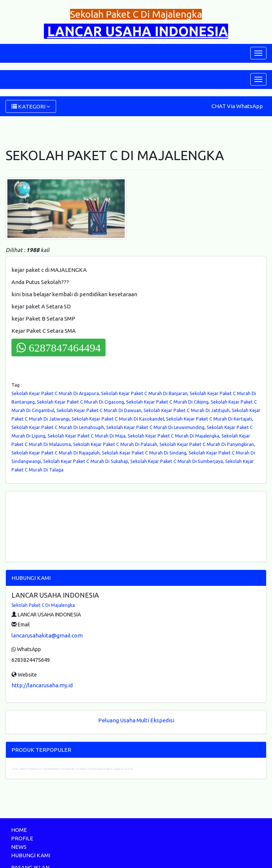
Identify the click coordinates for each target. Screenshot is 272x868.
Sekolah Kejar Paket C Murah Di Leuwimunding (155, 427)
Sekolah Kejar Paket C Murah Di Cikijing (167, 402)
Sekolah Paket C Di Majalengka (43, 605)
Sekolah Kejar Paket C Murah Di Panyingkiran (207, 444)
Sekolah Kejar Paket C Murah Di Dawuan (99, 410)
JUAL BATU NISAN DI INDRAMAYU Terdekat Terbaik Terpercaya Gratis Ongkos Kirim (72, 769)
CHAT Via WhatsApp (237, 106)
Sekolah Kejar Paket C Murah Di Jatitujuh (187, 410)
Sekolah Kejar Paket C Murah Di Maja (87, 436)
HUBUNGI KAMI (31, 855)
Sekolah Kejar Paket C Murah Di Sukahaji (86, 461)
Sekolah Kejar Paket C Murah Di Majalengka (173, 436)
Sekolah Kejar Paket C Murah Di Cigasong (80, 402)
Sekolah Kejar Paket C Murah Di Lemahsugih (58, 427)
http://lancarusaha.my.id (42, 685)
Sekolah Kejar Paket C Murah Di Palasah (115, 444)
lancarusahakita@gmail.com (47, 635)
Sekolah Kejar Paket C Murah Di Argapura (55, 393)
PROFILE (22, 838)
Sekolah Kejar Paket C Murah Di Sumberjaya (177, 461)
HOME (19, 830)
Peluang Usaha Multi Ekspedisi (136, 720)
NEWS (19, 847)
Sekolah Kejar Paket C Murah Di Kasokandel (118, 419)
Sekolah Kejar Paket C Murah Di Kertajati (209, 419)
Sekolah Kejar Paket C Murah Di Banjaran (144, 393)
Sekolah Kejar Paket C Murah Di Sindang (144, 453)
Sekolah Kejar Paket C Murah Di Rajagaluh (56, 453)
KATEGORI (31, 106)
